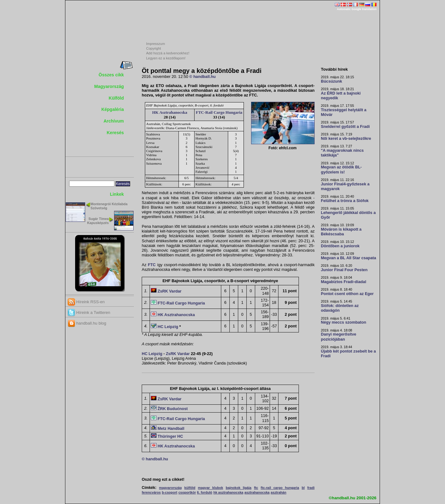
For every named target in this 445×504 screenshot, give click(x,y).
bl (303, 488)
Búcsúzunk (332, 81)
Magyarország (109, 86)
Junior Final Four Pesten (344, 270)
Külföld (116, 98)
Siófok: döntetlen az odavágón (340, 308)
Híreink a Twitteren (89, 312)
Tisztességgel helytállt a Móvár (344, 112)
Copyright (154, 48)
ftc (256, 488)
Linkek (117, 194)
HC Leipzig (168, 327)
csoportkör (187, 492)
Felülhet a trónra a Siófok (345, 201)
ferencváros (151, 492)
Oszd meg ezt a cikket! (163, 479)
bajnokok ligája (239, 488)
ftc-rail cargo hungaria (280, 488)
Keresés (115, 133)
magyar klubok (211, 488)
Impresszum (156, 44)
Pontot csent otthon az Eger (347, 294)
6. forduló (205, 492)
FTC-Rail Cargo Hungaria (219, 112)
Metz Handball (171, 429)
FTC (152, 265)
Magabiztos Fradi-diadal (343, 282)
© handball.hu (202, 77)
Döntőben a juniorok (340, 246)
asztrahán (278, 492)
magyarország (170, 488)
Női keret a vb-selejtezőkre (346, 139)
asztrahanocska (257, 492)
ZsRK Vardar (170, 291)
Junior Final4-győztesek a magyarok (345, 186)
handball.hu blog (87, 323)
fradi (311, 488)
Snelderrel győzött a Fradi (345, 127)
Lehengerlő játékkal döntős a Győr (348, 215)
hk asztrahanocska (228, 492)
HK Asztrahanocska (170, 112)
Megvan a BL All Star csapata (349, 258)
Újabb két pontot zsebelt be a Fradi (348, 354)
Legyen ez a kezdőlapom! (166, 58)
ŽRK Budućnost (173, 409)
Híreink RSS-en (86, 302)
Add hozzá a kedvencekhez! (168, 53)
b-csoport (170, 492)
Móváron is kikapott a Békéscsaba (341, 232)
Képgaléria (113, 109)
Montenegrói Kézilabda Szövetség (109, 206)
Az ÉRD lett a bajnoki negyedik (341, 96)
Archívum (114, 121)
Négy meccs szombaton (343, 322)
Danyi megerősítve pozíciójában (339, 337)
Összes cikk (111, 75)
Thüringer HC (170, 436)
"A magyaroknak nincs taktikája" (342, 153)
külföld (190, 488)
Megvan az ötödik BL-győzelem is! (341, 170)
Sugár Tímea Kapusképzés (98, 221)
